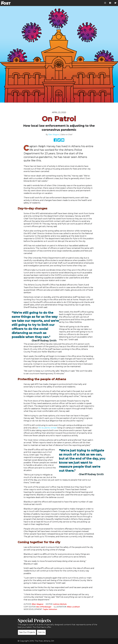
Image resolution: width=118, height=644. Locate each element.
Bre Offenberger (44, 607)
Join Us (41, 632)
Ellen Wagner (54, 135)
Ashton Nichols (60, 604)
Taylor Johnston (50, 609)
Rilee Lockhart (73, 607)
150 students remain (48, 428)
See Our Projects (27, 632)
